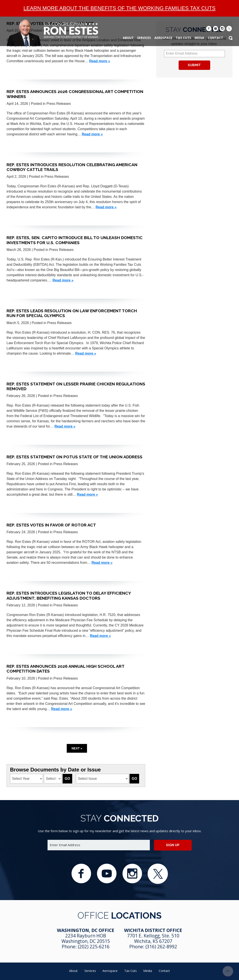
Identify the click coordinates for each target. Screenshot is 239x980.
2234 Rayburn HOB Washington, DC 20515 (86, 938)
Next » (77, 748)
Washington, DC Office (86, 930)
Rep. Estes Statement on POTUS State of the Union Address (74, 457)
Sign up (173, 845)
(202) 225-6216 (94, 947)
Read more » (100, 61)
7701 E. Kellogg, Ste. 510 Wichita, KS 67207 (153, 938)
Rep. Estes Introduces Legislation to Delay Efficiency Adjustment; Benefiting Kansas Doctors (69, 595)
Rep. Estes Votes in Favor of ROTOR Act (51, 525)
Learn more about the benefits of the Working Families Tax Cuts (120, 8)
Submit (194, 65)
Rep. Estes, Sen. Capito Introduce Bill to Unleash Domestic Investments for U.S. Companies (75, 240)
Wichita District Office (153, 930)
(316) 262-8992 (161, 947)
